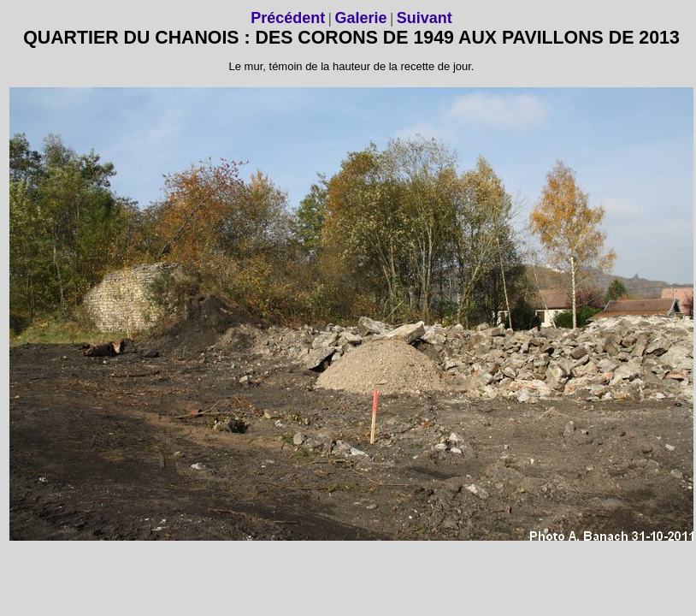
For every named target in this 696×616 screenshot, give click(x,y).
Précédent (288, 18)
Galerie (360, 18)
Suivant (425, 18)
